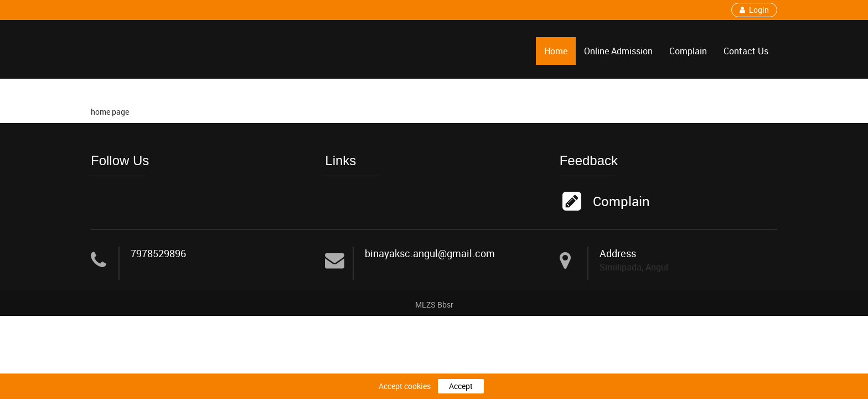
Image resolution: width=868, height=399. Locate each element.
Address (618, 254)
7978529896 (158, 254)
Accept (461, 386)
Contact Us (746, 51)
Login (754, 10)
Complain (688, 51)
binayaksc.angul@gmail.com (430, 254)
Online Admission (618, 51)
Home (556, 51)
